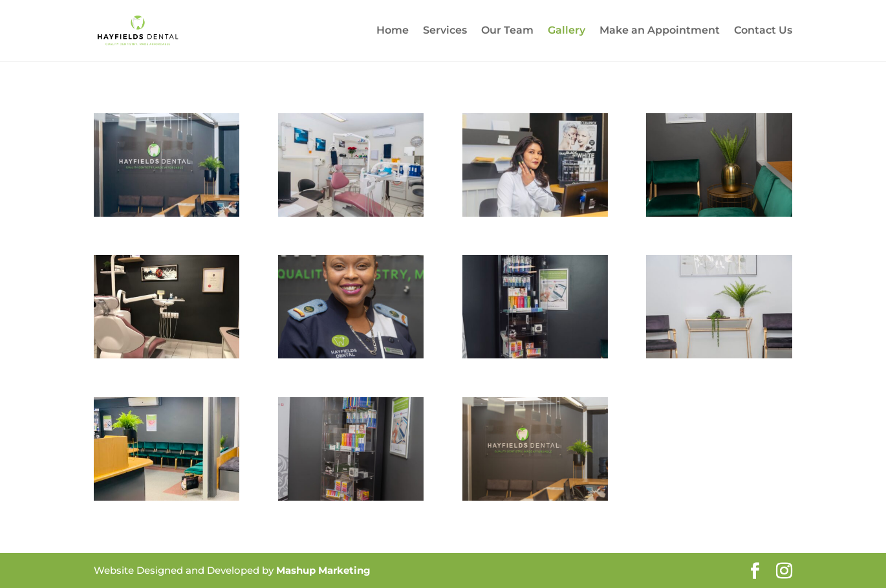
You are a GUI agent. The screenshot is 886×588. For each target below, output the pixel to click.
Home (393, 31)
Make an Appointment (660, 31)
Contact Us (763, 31)
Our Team (507, 31)
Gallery (567, 31)
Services (445, 31)
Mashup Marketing (323, 570)
